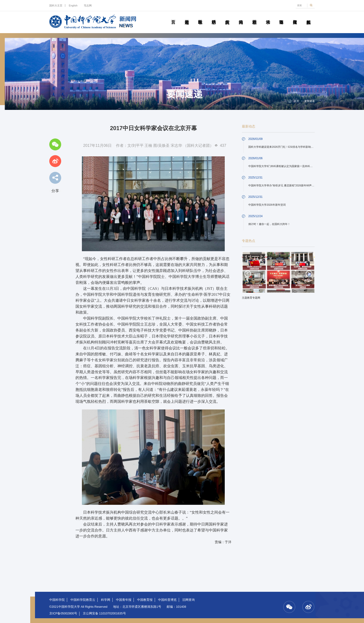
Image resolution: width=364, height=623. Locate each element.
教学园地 (200, 17)
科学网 (106, 600)
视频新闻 (308, 17)
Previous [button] (248, 274)
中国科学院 (57, 600)
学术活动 (268, 17)
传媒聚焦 (295, 17)
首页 (173, 17)
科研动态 (214, 17)
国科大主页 (56, 5)
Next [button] (309, 274)
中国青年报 (124, 600)
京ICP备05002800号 (63, 613)
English (73, 5)
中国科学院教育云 (83, 600)
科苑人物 (241, 17)
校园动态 (254, 17)
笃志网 (88, 5)
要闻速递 (187, 17)
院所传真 (227, 17)
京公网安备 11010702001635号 (104, 613)
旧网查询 (189, 600)
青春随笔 (281, 17)
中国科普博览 (167, 600)
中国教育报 (145, 600)
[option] (278, 277)
